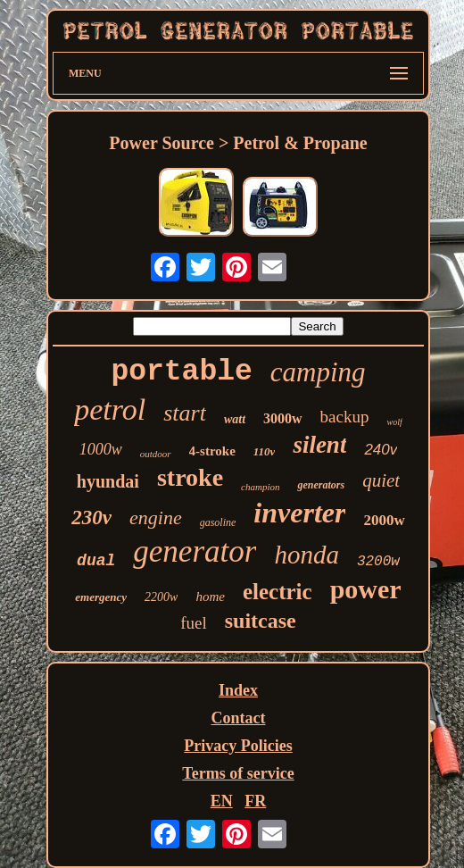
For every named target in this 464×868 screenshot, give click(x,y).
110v (265, 451)
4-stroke (212, 451)
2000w (384, 520)
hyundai (108, 481)
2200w (161, 597)
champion (260, 487)
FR (255, 801)
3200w (378, 562)
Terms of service (238, 773)
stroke (190, 477)
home (210, 597)
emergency (101, 597)
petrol (110, 409)
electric (278, 592)
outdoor (156, 454)
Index (238, 690)
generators (321, 485)
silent (319, 445)
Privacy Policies (238, 746)
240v (381, 450)
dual (96, 561)
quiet (381, 480)
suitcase (261, 621)
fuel (194, 623)
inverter (299, 513)
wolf (394, 422)
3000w (283, 418)
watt (235, 419)
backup (345, 417)
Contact (239, 718)
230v (91, 517)
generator (195, 551)
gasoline (218, 522)
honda (307, 555)
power (366, 589)
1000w (101, 449)
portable (181, 372)
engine (156, 517)
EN (222, 801)
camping (318, 372)
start (185, 413)
